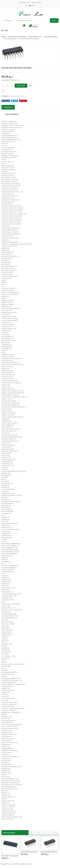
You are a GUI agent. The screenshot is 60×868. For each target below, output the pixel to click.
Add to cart (21, 86)
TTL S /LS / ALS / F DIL (10, 39)
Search (54, 21)
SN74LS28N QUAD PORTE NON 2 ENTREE (30, 852)
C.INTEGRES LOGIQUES (51, 37)
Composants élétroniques (17, 37)
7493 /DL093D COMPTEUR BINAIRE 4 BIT (49, 852)
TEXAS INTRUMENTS (12, 114)
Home (3, 37)
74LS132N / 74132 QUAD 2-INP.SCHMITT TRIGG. (11, 856)
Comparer (30, 86)
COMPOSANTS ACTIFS (35, 37)
